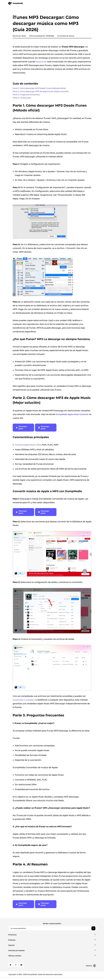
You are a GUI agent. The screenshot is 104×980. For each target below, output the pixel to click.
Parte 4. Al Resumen (23, 100)
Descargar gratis (21, 430)
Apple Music (41, 62)
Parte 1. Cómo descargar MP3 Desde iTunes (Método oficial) (42, 89)
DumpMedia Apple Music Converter (72, 417)
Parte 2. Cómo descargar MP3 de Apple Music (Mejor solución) (43, 92)
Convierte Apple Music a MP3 (28, 447)
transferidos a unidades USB (25, 702)
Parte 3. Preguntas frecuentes (27, 96)
